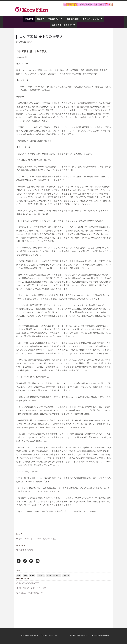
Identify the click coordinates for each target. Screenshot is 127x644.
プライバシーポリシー (48, 635)
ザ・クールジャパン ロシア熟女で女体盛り (38, 539)
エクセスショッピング (92, 19)
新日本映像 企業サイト (30, 635)
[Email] (38, 561)
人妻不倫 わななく (27, 550)
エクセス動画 (73, 19)
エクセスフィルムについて (63, 25)
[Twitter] (25, 561)
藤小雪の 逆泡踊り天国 (29, 583)
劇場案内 (41, 19)
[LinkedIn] (31, 561)
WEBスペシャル (56, 19)
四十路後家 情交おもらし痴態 (33, 588)
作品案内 (29, 19)
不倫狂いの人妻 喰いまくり (31, 593)
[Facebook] (19, 561)
